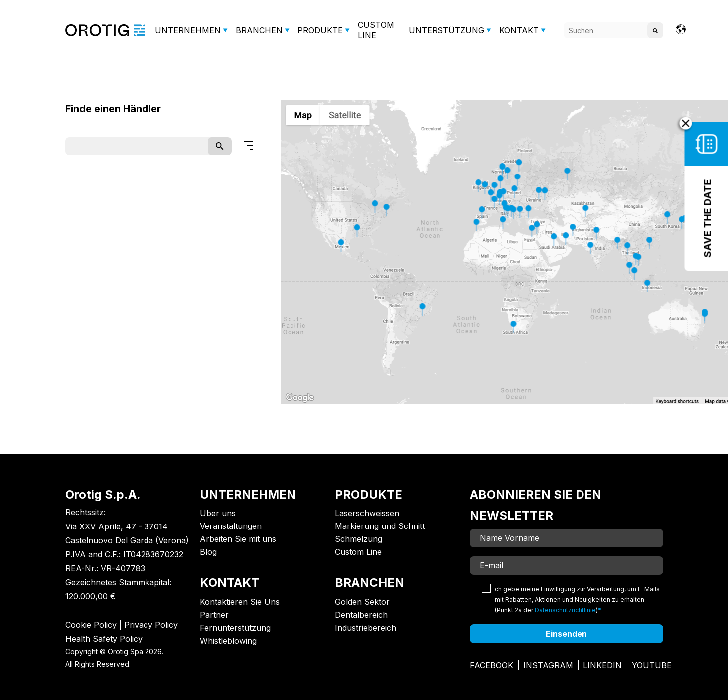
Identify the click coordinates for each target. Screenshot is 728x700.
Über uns (218, 513)
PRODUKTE (320, 30)
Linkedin (602, 665)
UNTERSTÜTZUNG (446, 30)
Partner (214, 615)
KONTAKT (519, 30)
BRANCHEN (259, 30)
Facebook (492, 665)
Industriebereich (365, 628)
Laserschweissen (367, 513)
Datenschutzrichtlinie (565, 610)
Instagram (548, 665)
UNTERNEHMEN (188, 30)
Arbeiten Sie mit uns (238, 539)
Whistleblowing (228, 641)
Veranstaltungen (231, 526)
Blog (208, 552)
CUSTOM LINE (376, 30)
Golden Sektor (362, 602)
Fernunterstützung (235, 628)
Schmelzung (359, 539)
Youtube (652, 665)
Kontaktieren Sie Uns (240, 602)
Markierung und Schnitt (380, 526)
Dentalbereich (361, 615)
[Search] (613, 30)
